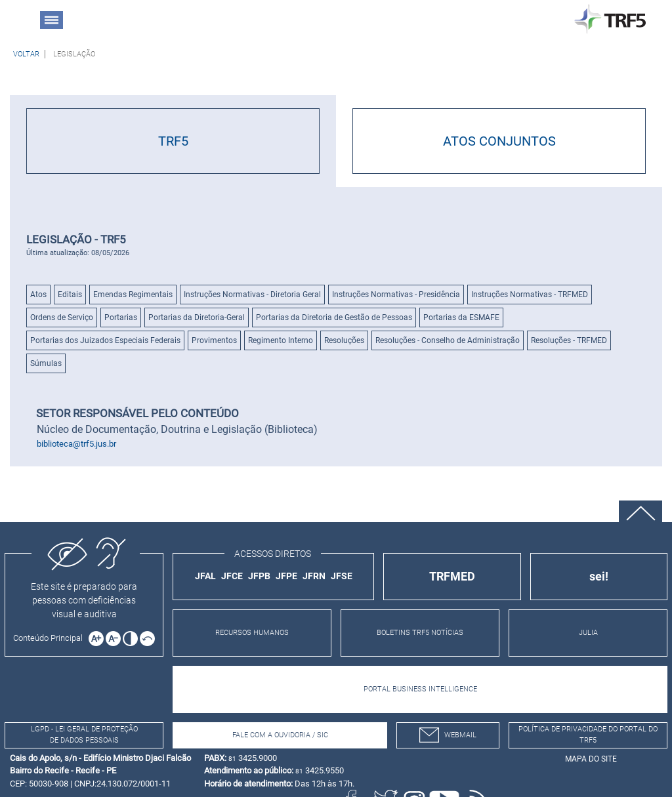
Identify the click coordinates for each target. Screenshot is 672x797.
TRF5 (173, 141)
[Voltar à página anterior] (26, 54)
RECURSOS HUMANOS (252, 633)
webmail (448, 735)
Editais (70, 295)
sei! (599, 576)
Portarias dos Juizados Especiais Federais (105, 340)
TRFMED (452, 576)
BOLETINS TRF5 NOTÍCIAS (420, 633)
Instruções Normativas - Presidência (396, 295)
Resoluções (344, 340)
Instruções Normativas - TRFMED (530, 295)
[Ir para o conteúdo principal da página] (50, 638)
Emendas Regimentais (133, 295)
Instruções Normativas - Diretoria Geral (252, 295)
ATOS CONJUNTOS (499, 141)
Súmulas (46, 363)
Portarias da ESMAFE (461, 317)
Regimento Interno (281, 340)
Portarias (121, 317)
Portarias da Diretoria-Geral (197, 317)
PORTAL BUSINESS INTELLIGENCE (420, 689)
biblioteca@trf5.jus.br (76, 444)
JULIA (588, 633)
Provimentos (214, 340)
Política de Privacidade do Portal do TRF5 (588, 735)
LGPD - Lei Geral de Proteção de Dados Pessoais (84, 735)
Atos (38, 295)
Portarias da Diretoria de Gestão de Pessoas (334, 317)
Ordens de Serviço (62, 317)
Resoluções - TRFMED (569, 340)
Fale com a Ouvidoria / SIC (280, 735)
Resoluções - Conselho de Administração (448, 340)
